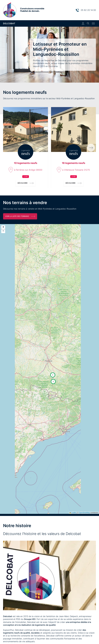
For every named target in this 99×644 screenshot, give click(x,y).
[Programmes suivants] (91, 148)
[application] (49, 369)
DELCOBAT (9, 23)
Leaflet (73, 513)
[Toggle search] (88, 23)
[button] (53, 375)
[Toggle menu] (93, 23)
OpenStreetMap (84, 513)
